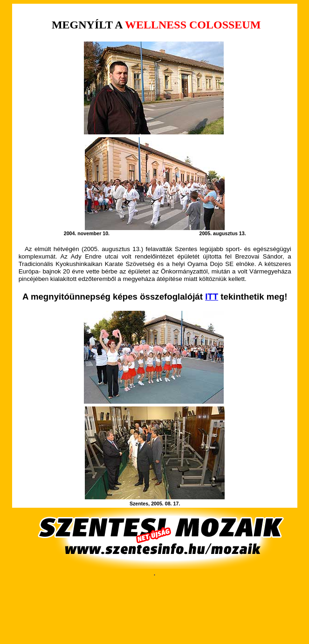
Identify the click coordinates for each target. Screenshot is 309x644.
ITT (212, 297)
